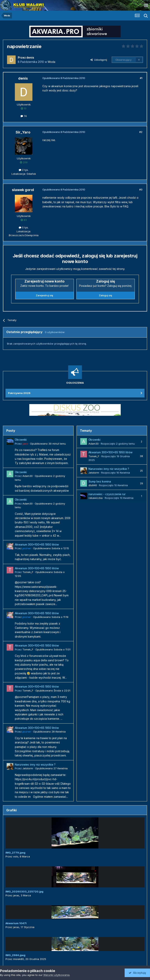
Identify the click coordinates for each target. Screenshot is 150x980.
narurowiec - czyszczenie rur (107, 494)
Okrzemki (21, 440)
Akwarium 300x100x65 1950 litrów (37, 545)
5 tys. (24, 227)
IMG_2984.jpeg (15, 955)
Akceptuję (137, 973)
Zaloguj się (105, 295)
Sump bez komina (100, 482)
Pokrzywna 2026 (19, 393)
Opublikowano (48, 444)
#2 (141, 132)
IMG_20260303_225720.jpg (24, 891)
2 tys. (24, 170)
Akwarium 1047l (16, 923)
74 (24, 116)
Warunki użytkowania (56, 975)
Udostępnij (99, 60)
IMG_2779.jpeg (15, 853)
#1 (141, 78)
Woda (51, 62)
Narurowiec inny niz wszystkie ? (35, 765)
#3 (141, 190)
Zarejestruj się (44, 295)
